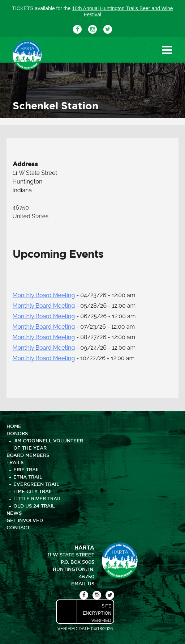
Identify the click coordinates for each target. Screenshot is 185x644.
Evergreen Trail (36, 484)
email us (83, 584)
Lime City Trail (33, 491)
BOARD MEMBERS (28, 455)
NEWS (14, 513)
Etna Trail (28, 477)
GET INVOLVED (25, 520)
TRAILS (15, 462)
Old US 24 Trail (34, 506)
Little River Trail (37, 498)
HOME (14, 426)
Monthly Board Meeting (44, 295)
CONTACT (18, 527)
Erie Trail (27, 470)
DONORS (17, 433)
